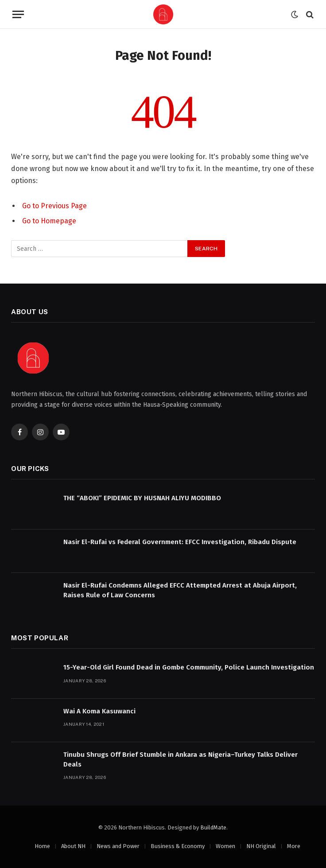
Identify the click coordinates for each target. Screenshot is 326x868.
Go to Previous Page (54, 206)
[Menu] (18, 14)
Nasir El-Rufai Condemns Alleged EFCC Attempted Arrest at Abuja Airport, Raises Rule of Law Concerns (180, 590)
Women (225, 846)
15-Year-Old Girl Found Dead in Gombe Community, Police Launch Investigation (189, 667)
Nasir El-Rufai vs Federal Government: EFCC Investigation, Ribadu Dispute (180, 542)
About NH (73, 846)
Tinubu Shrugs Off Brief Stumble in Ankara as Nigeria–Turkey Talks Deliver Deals (180, 759)
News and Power (118, 846)
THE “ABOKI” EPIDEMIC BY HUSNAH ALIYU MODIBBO (142, 498)
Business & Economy (178, 846)
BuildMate (213, 827)
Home (42, 846)
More (294, 846)
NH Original (261, 846)
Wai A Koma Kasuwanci (99, 711)
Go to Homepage (49, 221)
